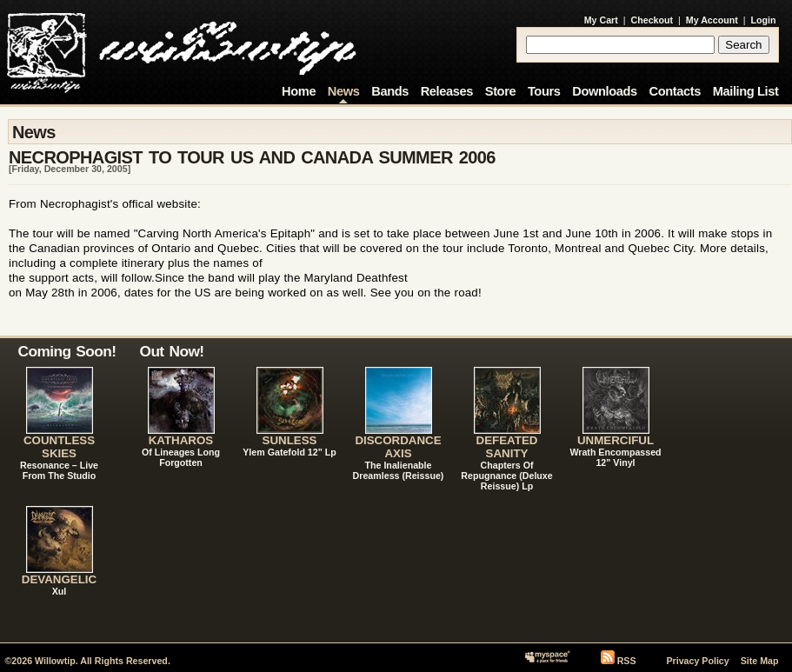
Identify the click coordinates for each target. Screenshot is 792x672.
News (344, 91)
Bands (390, 91)
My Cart (601, 20)
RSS (627, 661)
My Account (712, 20)
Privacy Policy (697, 661)
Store (500, 91)
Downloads (605, 91)
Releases (447, 91)
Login (764, 20)
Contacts (675, 91)
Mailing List (746, 91)
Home (299, 91)
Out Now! (172, 351)
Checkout (652, 20)
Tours (544, 91)
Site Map (760, 661)
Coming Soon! (67, 351)
